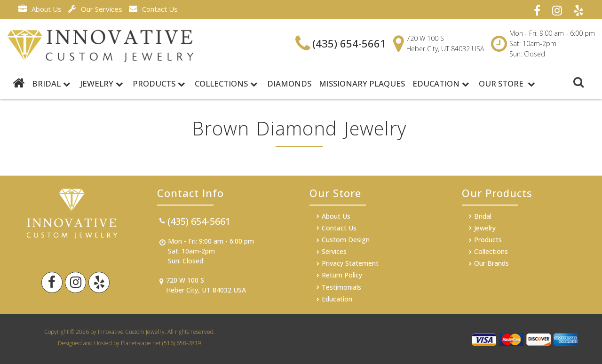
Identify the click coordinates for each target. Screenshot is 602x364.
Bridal (483, 216)
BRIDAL (51, 83)
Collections (226, 83)
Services (334, 251)
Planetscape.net (141, 343)
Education (441, 83)
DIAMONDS (289, 83)
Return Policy (342, 275)
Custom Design (346, 240)
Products (159, 83)
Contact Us (153, 9)
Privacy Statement (350, 263)
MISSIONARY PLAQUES (362, 83)
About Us (40, 9)
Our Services (95, 9)
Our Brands (491, 263)
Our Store (507, 83)
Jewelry (101, 83)
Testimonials (341, 287)
